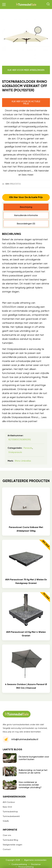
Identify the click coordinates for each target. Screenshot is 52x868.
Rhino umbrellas (23, 461)
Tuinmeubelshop (10, 812)
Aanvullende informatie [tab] (26, 215)
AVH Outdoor (9, 802)
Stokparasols (15, 452)
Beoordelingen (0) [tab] (26, 224)
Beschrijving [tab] (26, 207)
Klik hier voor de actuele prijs (26, 102)
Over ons (7, 835)
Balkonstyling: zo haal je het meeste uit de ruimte (33, 771)
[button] (4, 5)
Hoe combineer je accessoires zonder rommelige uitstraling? (30, 785)
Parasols (28, 448)
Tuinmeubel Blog (10, 840)
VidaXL (6, 821)
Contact (7, 849)
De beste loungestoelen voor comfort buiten (34, 758)
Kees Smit (7, 807)
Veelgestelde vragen (12, 845)
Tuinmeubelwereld (11, 816)
